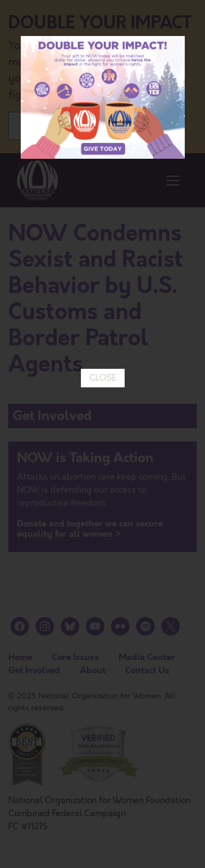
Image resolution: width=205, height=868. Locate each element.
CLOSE (103, 372)
